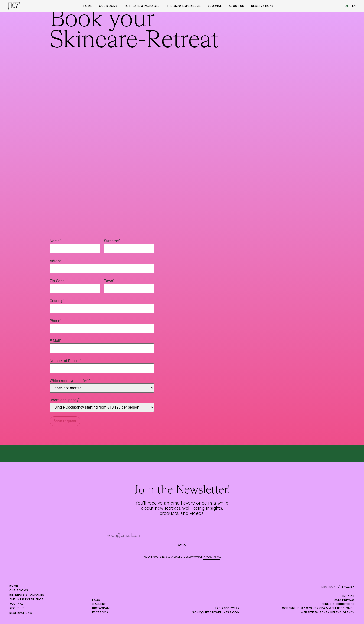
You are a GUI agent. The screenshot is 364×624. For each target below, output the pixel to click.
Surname (112, 241)
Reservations (262, 6)
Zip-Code (58, 281)
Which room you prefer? (70, 381)
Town (109, 281)
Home (88, 6)
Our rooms (108, 6)
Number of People (65, 361)
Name (55, 241)
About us (236, 6)
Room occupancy (65, 400)
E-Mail (55, 341)
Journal (215, 6)
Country (57, 301)
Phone (56, 321)
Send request (65, 421)
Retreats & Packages (142, 6)
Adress (56, 261)
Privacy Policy (211, 557)
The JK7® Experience (184, 6)
